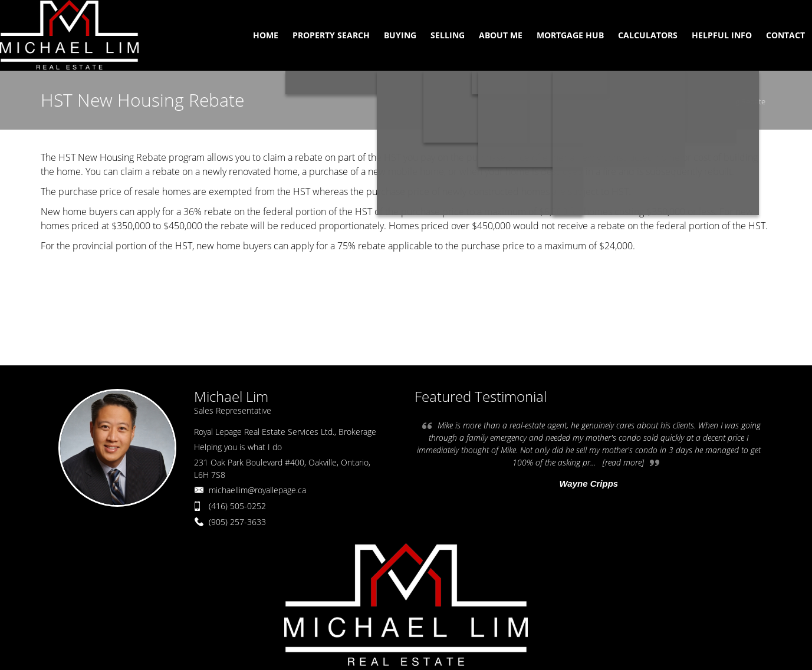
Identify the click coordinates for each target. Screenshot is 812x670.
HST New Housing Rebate (722, 101)
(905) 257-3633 (237, 522)
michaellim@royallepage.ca (257, 490)
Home (657, 101)
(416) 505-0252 (237, 506)
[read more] (623, 462)
